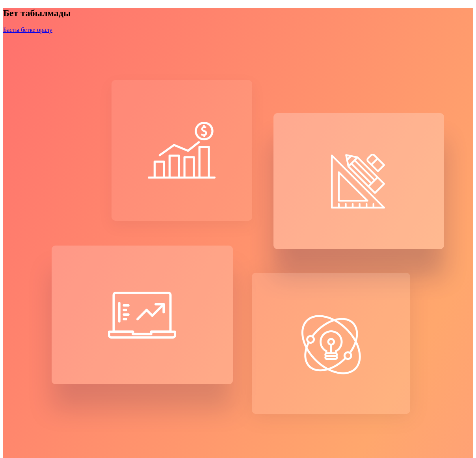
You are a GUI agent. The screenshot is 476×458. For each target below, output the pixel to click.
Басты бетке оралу (28, 30)
